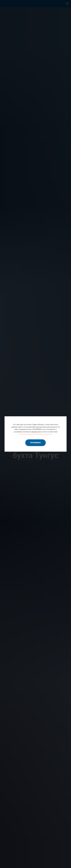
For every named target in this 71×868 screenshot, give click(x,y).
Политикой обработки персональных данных (35, 434)
